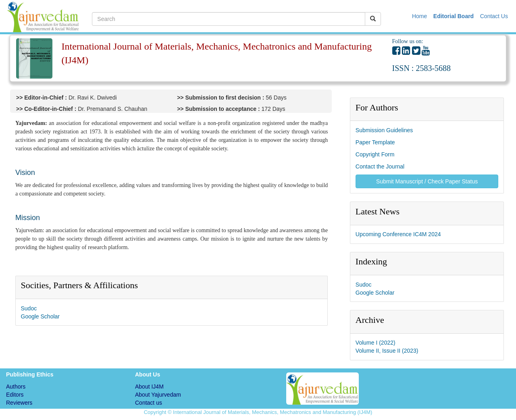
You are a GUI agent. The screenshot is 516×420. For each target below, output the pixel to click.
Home (420, 16)
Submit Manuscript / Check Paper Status (427, 181)
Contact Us (494, 16)
